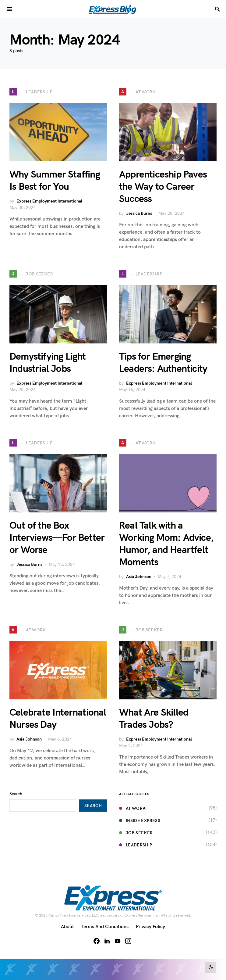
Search (16, 794)
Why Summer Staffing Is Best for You (55, 181)
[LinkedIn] (107, 941)
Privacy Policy (150, 927)
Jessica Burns (139, 213)
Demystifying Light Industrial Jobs (48, 363)
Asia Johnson (139, 577)
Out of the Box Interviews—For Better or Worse (57, 538)
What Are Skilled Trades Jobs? (154, 719)
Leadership (136, 845)
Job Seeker (136, 833)
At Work (132, 808)
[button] (211, 967)
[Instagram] (128, 941)
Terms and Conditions (105, 927)
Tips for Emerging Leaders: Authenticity (163, 363)
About (67, 927)
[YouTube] (118, 941)
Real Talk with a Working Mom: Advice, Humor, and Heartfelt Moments (166, 544)
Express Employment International (49, 201)
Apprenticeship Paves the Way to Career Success (163, 187)
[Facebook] (97, 941)
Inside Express (140, 821)
